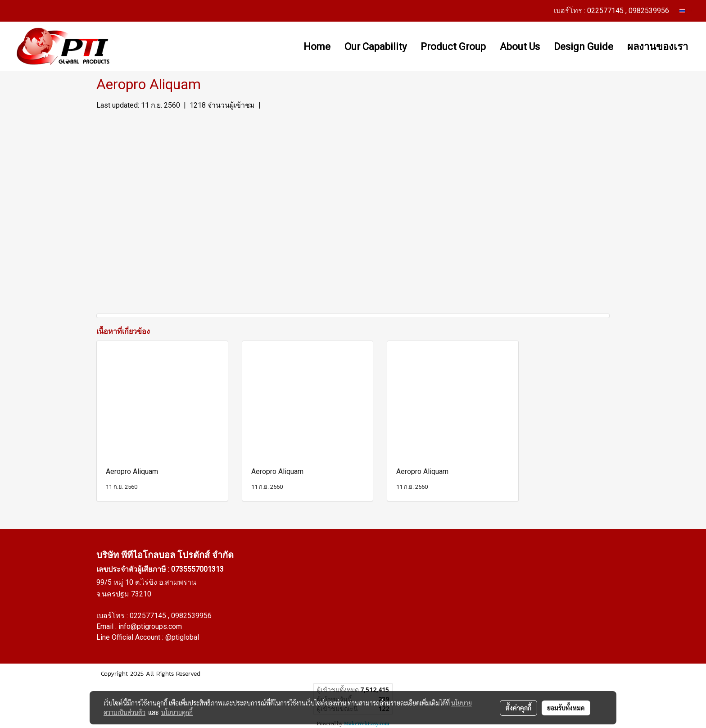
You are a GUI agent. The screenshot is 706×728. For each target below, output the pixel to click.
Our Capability (376, 47)
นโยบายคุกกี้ (177, 712)
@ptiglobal (182, 637)
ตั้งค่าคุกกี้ (518, 708)
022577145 (149, 616)
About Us (520, 47)
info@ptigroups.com (150, 626)
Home (317, 47)
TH (686, 11)
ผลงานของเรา (658, 47)
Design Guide (584, 47)
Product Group (453, 47)
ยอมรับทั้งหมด (566, 708)
